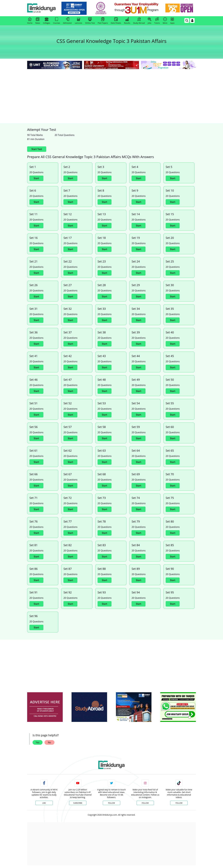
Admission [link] (67, 21)
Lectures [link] (79, 21)
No (49, 742)
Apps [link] (172, 21)
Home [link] (30, 21)
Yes (38, 742)
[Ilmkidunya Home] (43, 8)
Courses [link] (57, 21)
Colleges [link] (47, 21)
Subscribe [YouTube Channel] (78, 803)
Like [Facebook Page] (44, 803)
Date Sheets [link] (116, 21)
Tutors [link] (157, 21)
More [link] (165, 21)
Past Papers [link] (103, 21)
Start (36, 178)
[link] (75, 8)
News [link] (38, 21)
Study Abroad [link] (139, 21)
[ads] (45, 707)
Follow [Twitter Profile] (111, 803)
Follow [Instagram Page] (145, 803)
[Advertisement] (111, 91)
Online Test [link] (90, 21)
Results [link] (127, 21)
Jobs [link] (150, 21)
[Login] (192, 21)
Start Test (37, 149)
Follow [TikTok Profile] (179, 803)
